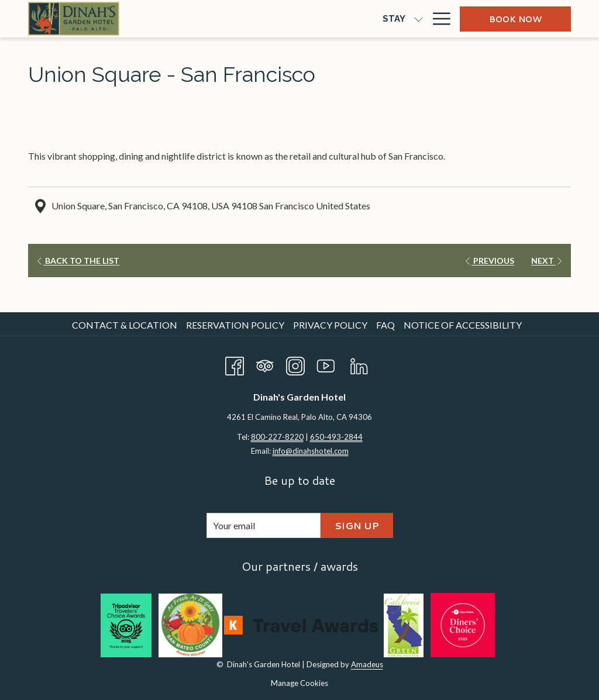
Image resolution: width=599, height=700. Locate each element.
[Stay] (175, 19)
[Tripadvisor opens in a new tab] (265, 363)
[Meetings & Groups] (308, 19)
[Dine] (223, 19)
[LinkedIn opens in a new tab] (359, 363)
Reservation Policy (235, 325)
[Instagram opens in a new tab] (295, 363)
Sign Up (357, 525)
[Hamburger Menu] (437, 19)
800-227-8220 (277, 437)
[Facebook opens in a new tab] (235, 363)
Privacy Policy (330, 325)
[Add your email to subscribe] (264, 525)
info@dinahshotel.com (311, 451)
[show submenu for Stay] (200, 19)
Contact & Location (125, 325)
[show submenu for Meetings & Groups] (369, 19)
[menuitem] (126, 325)
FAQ (385, 325)
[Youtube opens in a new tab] (326, 363)
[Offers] (399, 19)
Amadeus (367, 664)
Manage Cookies (299, 683)
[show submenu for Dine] (247, 19)
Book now (515, 19)
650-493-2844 (336, 437)
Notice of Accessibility (463, 325)
